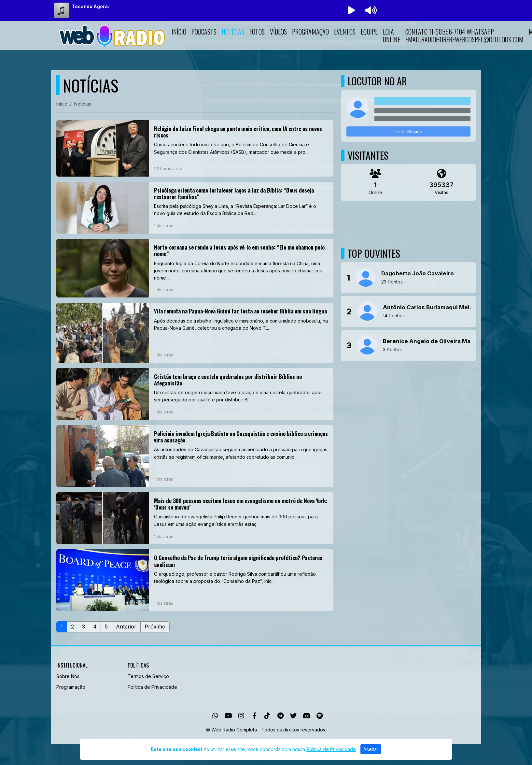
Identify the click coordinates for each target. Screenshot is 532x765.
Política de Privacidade (152, 687)
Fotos (257, 32)
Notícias (233, 32)
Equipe (369, 32)
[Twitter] (293, 716)
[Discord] (307, 716)
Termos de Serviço (148, 676)
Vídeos (278, 32)
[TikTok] (267, 716)
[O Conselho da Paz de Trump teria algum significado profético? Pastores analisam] (195, 580)
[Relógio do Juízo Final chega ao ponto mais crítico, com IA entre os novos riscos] (195, 148)
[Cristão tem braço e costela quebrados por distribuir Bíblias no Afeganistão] (195, 394)
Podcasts (204, 32)
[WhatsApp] (215, 716)
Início (179, 32)
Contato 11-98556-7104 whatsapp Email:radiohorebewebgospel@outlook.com (464, 36)
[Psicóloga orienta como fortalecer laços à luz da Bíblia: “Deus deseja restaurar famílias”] (195, 208)
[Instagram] (241, 716)
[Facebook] (254, 716)
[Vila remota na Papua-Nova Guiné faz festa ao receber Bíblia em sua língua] (195, 333)
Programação (310, 32)
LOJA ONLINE (392, 36)
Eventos (345, 32)
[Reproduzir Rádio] (351, 10)
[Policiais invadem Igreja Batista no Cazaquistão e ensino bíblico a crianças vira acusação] (195, 456)
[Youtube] (228, 716)
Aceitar (371, 749)
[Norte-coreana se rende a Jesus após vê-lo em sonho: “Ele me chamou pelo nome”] (195, 268)
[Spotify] (320, 716)
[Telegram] (280, 716)
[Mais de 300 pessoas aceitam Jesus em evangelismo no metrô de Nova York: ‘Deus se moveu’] (195, 518)
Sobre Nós (68, 676)
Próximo (155, 627)
